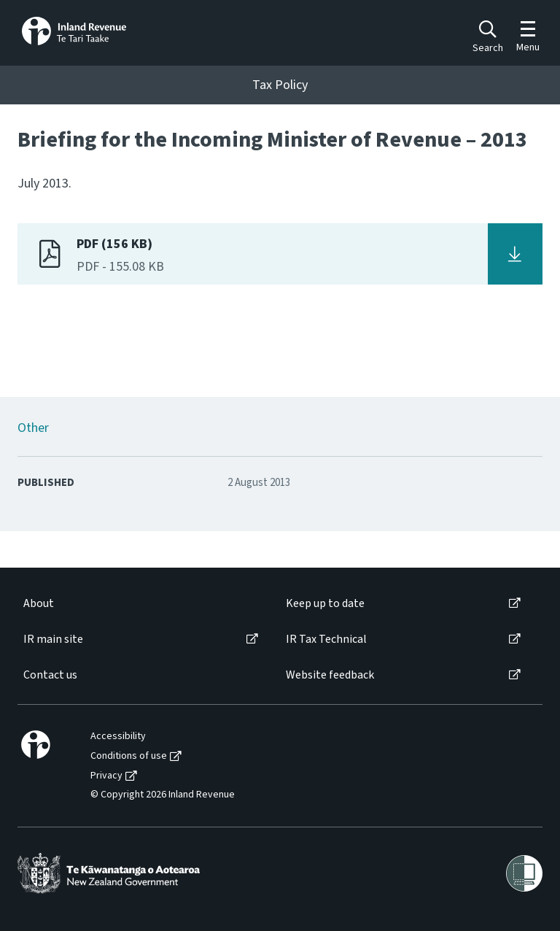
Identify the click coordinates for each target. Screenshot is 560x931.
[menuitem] (140, 604)
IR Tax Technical (326, 640)
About (39, 604)
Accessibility (118, 737)
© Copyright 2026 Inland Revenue (163, 795)
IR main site (53, 640)
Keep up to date (325, 604)
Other (33, 428)
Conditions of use (129, 756)
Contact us (50, 675)
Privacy (106, 776)
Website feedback (330, 675)
